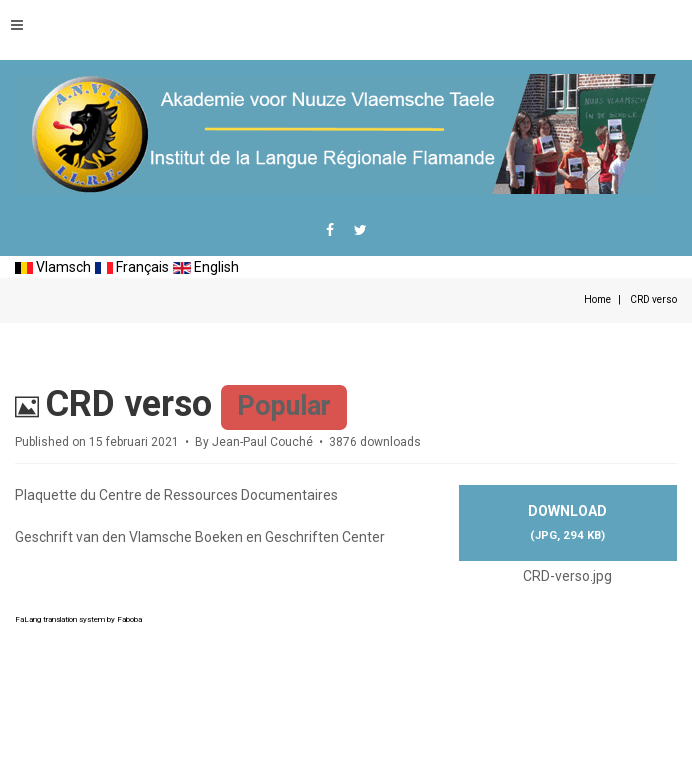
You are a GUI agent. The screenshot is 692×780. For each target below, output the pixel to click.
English (206, 267)
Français (132, 267)
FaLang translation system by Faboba (78, 619)
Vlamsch (53, 267)
